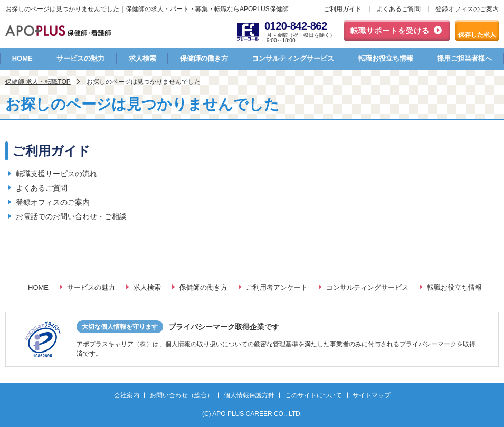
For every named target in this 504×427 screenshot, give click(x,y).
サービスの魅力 (80, 58)
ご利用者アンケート (277, 287)
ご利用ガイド (343, 9)
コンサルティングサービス (293, 58)
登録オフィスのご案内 (467, 9)
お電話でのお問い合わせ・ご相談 (71, 216)
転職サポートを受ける (390, 31)
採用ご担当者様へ (464, 58)
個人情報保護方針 (249, 395)
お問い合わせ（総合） (182, 395)
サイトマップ (372, 395)
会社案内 (127, 395)
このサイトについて (313, 395)
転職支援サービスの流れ (56, 174)
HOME (22, 58)
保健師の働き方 (204, 58)
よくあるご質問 (398, 9)
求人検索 (142, 58)
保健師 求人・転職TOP (38, 82)
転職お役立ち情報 (386, 58)
